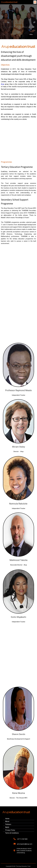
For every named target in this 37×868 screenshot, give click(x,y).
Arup (3, 84)
